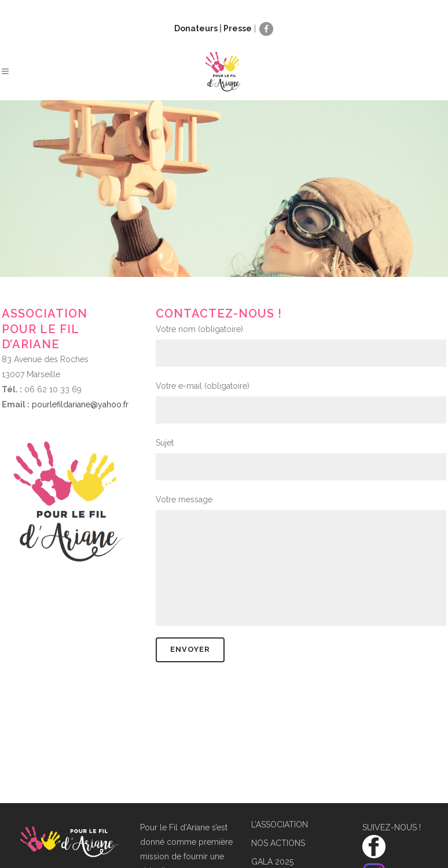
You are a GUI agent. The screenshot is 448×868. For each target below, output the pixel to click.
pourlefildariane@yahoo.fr (80, 404)
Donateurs (196, 28)
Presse (238, 28)
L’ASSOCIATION (280, 825)
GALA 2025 (272, 862)
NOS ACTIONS (278, 843)
